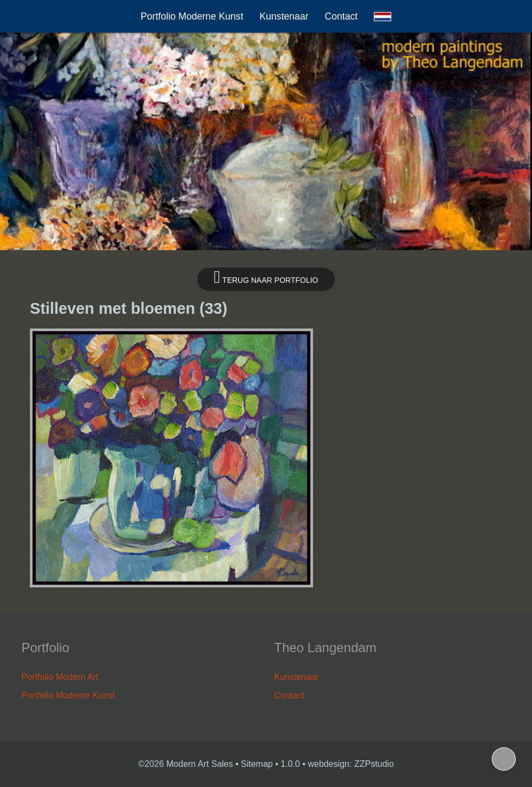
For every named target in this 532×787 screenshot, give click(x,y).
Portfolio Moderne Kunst (192, 16)
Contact (342, 16)
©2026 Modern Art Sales (186, 764)
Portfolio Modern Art (60, 677)
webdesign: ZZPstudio (351, 764)
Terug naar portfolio (266, 277)
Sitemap (257, 764)
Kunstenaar (284, 16)
